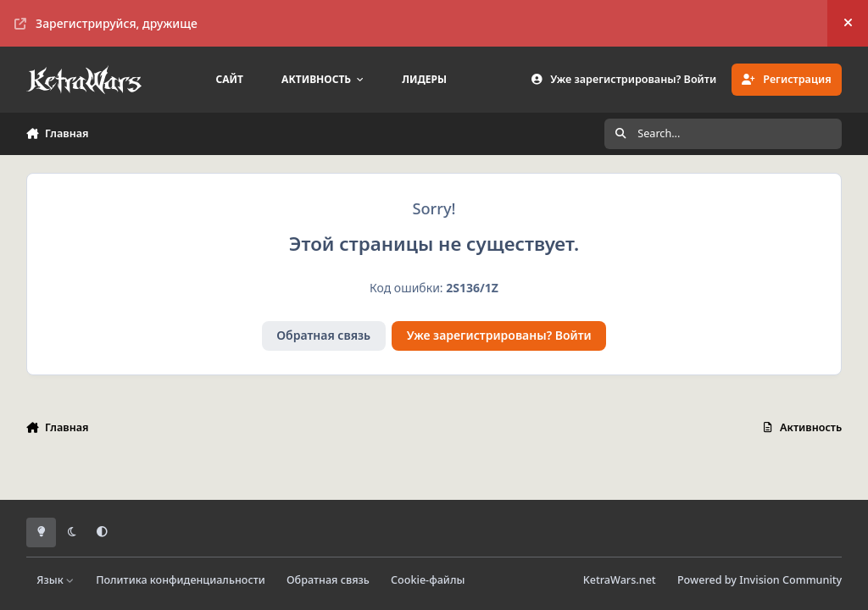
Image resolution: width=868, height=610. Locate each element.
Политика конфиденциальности (181, 580)
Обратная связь (323, 335)
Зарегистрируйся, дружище (106, 23)
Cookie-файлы (428, 580)
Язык (56, 580)
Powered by (759, 580)
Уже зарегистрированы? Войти (499, 335)
